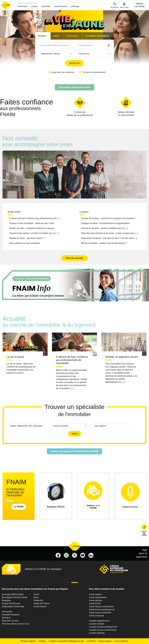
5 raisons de (80, 114)
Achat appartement (98, 597)
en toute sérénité (126, 113)
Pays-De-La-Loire (10, 621)
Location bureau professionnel (103, 627)
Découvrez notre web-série (74, 87)
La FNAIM (19, 507)
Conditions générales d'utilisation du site (66, 641)
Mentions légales (28, 641)
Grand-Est (38, 600)
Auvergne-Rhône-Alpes (13, 594)
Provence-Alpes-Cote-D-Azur (15, 624)
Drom (36, 597)
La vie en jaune (15, 357)
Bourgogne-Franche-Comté (15, 597)
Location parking (97, 633)
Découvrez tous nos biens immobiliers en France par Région (35, 589)
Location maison (97, 624)
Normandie (7, 612)
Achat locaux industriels (100, 613)
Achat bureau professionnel (102, 610)
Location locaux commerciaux (103, 630)
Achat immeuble (97, 616)
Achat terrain (95, 603)
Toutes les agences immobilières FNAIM (74, 451)
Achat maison (95, 594)
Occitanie (6, 618)
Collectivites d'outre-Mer (13, 607)
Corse (36, 594)
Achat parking (95, 600)
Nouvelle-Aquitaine (11, 615)
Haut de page (144, 533)
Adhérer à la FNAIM (139, 5)
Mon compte (124, 7)
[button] (22, 6)
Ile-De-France (40, 607)
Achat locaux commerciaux (102, 607)
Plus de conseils (74, 258)
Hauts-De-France (42, 603)
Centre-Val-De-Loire (11, 603)
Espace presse (105, 641)
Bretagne (6, 600)
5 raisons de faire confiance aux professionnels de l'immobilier (72, 360)
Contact (42, 641)
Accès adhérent (121, 641)
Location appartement (99, 621)
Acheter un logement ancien (122, 357)
